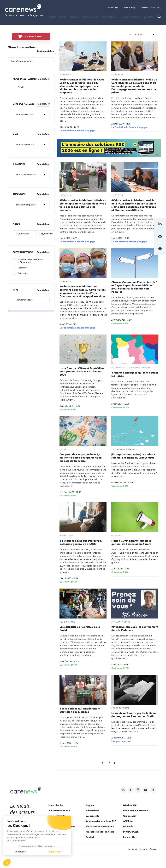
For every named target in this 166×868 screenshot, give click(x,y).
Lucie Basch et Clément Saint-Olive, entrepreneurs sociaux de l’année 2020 (82, 372)
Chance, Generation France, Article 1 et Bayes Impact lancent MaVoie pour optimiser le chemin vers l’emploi (134, 287)
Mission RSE (130, 805)
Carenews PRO (120, 323)
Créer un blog (129, 8)
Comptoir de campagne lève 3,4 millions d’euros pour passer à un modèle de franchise (81, 458)
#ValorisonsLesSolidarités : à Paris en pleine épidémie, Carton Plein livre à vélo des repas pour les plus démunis (83, 205)
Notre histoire (56, 805)
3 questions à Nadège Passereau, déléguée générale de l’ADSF (81, 542)
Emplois (149, 17)
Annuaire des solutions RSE (101, 821)
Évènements (109, 17)
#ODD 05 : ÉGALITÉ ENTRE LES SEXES (132, 368)
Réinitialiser (43, 164)
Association (23, 273)
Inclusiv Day (130, 837)
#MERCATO (117, 536)
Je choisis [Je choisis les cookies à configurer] (20, 852)
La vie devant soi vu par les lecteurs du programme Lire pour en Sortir (134, 715)
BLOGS (63, 17)
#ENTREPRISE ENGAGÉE (124, 449)
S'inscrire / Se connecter (151, 8)
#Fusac (64, 449)
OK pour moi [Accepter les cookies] (54, 852)
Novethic (128, 826)
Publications (90, 17)
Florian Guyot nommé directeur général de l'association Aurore (131, 542)
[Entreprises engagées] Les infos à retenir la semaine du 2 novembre (133, 456)
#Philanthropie (121, 622)
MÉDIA (52, 17)
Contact (90, 837)
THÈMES (74, 17)
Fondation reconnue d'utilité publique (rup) (30, 261)
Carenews (22, 268)
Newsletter (113, 8)
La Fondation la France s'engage (77, 130)
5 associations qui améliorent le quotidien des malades (80, 710)
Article (21, 87)
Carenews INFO (120, 407)
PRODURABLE (131, 832)
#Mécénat (65, 75)
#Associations (120, 708)
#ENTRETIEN (66, 536)
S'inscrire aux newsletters (100, 826)
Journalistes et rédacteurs (100, 832)
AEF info (128, 821)
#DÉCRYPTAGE (67, 622)
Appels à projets (130, 17)
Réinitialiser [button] (43, 79)
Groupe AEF (130, 816)
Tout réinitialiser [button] (46, 51)
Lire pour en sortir (121, 741)
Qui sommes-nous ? (59, 811)
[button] (7, 862)
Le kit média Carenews (136, 811)
